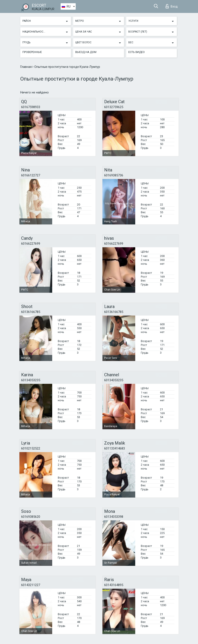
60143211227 (31, 585)
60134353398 (114, 517)
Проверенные (32, 52)
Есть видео (137, 52)
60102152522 (31, 448)
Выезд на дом (86, 52)
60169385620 (31, 517)
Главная (26, 67)
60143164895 (114, 585)
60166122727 (31, 175)
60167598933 (31, 107)
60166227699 (31, 244)
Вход (172, 6)
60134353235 (31, 380)
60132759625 (114, 107)
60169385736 (114, 175)
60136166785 (31, 312)
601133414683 (115, 448)
